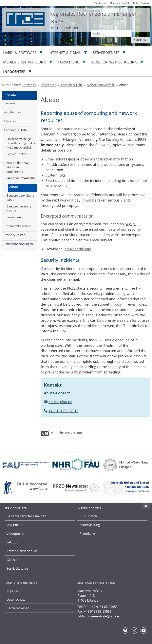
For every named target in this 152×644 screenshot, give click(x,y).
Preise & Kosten (14, 235)
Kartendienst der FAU (23, 551)
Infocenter (14, 72)
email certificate (78, 249)
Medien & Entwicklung (25, 62)
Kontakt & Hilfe (15, 130)
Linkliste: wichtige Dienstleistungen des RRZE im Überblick (21, 143)
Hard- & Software (20, 53)
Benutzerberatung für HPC (19, 209)
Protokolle (87, 534)
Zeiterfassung (90, 525)
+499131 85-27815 (63, 411)
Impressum (15, 591)
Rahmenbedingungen (18, 244)
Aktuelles (10, 121)
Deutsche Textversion (66, 433)
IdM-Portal (14, 525)
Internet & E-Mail (65, 53)
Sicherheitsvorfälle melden (26, 516)
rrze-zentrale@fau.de (103, 616)
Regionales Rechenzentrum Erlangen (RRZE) (94, 18)
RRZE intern (88, 516)
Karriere (9, 103)
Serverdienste (106, 53)
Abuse (14, 187)
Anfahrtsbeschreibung (22, 226)
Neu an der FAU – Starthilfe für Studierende (19, 167)
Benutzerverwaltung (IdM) (20, 198)
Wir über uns (13, 112)
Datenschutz (16, 599)
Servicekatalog (17, 568)
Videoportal (15, 534)
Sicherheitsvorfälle (21, 178)
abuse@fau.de (60, 402)
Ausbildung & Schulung (114, 62)
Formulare (14, 217)
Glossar (12, 560)
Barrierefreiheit (18, 608)
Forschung (69, 62)
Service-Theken (17, 154)
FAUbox (12, 542)
